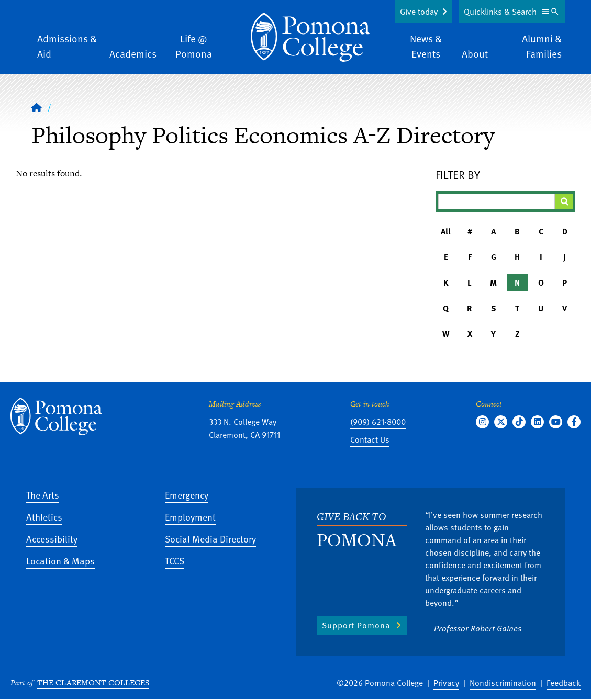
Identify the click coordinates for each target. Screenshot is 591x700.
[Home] (310, 37)
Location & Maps (60, 561)
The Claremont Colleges (93, 682)
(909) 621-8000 (378, 422)
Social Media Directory (210, 539)
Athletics (44, 517)
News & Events (426, 46)
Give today (419, 12)
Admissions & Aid (67, 46)
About (475, 54)
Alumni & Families (542, 46)
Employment (190, 517)
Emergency (187, 495)
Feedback (564, 683)
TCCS (175, 561)
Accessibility (52, 539)
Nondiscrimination (503, 683)
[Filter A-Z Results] (497, 201)
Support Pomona (356, 625)
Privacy (446, 683)
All (446, 231)
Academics (133, 54)
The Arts (43, 495)
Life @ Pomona (194, 46)
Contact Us (370, 439)
